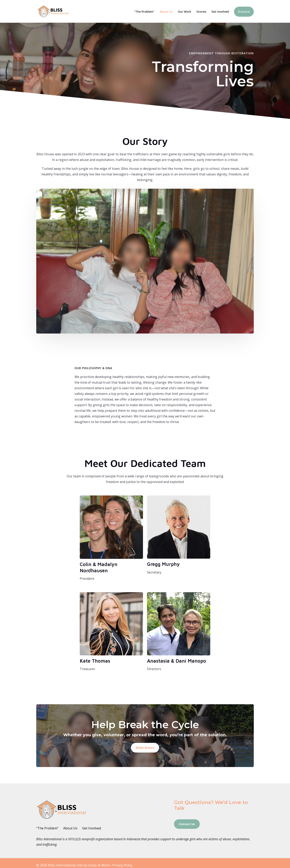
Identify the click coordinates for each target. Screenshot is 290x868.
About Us (166, 12)
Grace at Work (99, 865)
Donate (244, 12)
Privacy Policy (122, 865)
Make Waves (145, 748)
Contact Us (187, 824)
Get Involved (220, 12)
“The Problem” (144, 12)
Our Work (184, 12)
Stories (201, 12)
